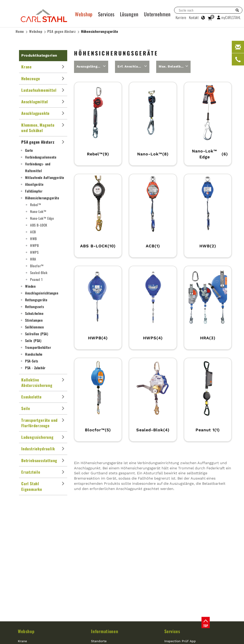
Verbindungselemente (41, 157)
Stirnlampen (34, 320)
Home (20, 31)
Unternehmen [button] (157, 14)
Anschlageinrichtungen (42, 293)
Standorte (99, 641)
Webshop (36, 31)
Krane (22, 641)
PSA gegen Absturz (62, 31)
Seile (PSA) (33, 340)
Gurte (29, 150)
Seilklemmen (35, 327)
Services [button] (106, 14)
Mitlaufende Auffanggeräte (45, 177)
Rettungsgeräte (36, 300)
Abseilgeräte (34, 184)
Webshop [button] (84, 14)
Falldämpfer (34, 191)
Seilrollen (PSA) (37, 334)
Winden (30, 286)
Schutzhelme (34, 313)
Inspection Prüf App (180, 641)
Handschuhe (34, 354)
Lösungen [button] (129, 14)
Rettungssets (35, 306)
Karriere (181, 17)
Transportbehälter (38, 347)
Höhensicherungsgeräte (100, 31)
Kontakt (194, 17)
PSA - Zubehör (35, 368)
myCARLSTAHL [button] (229, 17)
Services (172, 631)
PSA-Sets (32, 361)
